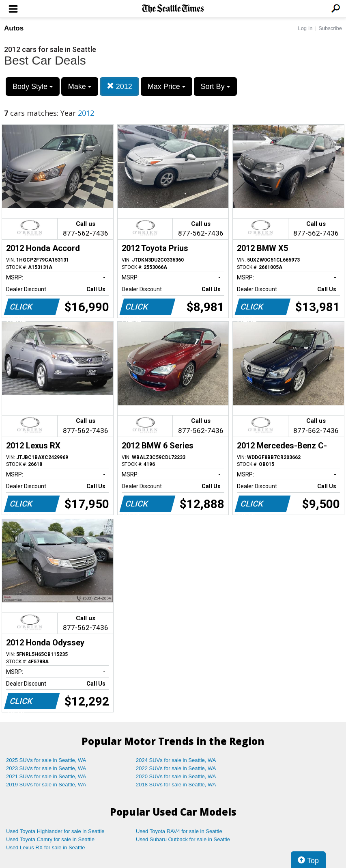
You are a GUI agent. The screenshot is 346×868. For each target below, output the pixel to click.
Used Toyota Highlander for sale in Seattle (55, 831)
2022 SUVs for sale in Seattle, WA (176, 768)
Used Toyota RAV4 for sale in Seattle (179, 831)
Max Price (167, 87)
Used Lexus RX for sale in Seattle (45, 847)
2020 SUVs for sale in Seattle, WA (176, 776)
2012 (119, 86)
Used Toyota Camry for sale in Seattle (50, 839)
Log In (305, 28)
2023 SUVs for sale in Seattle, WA (46, 768)
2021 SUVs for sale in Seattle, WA (46, 776)
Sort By (215, 87)
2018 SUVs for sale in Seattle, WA (176, 785)
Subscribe (330, 28)
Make (80, 87)
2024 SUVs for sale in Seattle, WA (176, 760)
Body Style (33, 87)
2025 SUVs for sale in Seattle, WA (46, 760)
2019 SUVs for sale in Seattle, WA (46, 785)
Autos (14, 28)
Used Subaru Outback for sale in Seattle (183, 839)
